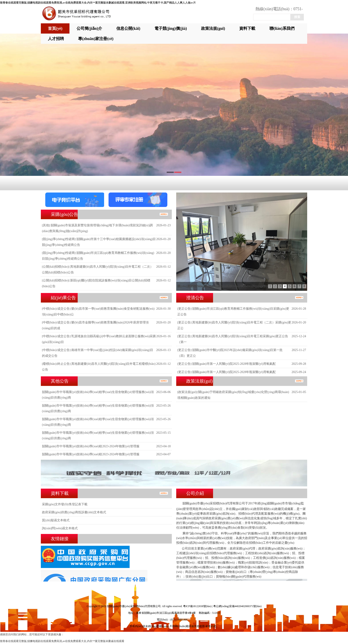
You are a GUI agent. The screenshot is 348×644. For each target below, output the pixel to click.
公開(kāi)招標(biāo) (56, 267)
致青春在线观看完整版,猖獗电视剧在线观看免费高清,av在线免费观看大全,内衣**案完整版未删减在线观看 (62, 641)
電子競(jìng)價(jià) (171, 28)
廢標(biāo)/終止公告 (56, 364)
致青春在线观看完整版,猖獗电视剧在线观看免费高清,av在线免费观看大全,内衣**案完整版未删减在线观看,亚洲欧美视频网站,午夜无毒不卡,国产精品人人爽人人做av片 (98, 3)
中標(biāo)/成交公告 (56, 309)
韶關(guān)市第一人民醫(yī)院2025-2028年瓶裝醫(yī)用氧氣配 (234, 364)
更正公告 (184, 309)
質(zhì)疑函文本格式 (56, 520)
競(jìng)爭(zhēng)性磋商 (59, 239)
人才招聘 (56, 39)
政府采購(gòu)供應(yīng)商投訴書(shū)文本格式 (74, 512)
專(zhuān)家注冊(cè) (96, 39)
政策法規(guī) (213, 28)
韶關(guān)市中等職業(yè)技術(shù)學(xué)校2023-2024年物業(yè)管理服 (91, 446)
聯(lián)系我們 (282, 28)
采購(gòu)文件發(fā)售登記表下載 (65, 504)
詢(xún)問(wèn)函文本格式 (60, 528)
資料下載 (247, 28)
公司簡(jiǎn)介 (89, 28)
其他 (46, 225)
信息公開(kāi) (128, 28)
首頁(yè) (55, 28)
